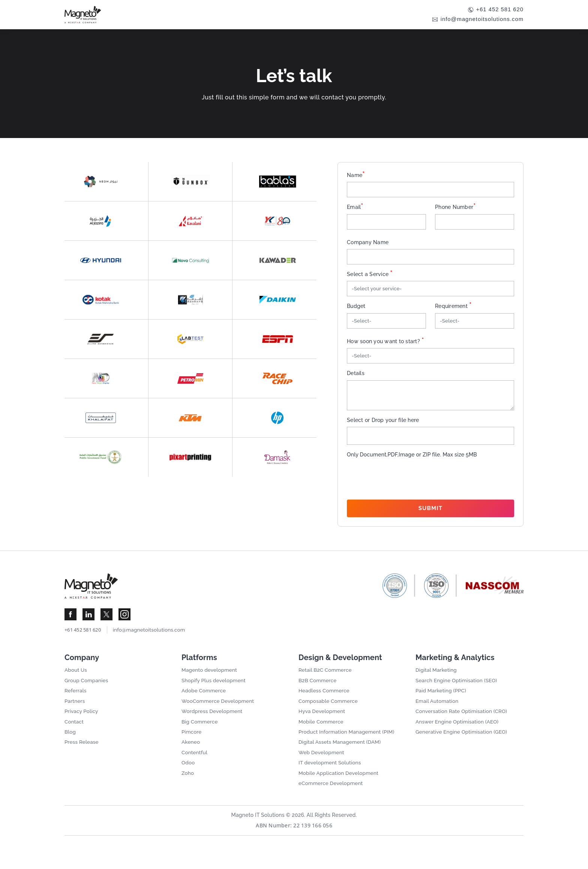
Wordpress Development (213, 718)
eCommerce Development (332, 792)
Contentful (195, 761)
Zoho (188, 782)
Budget (356, 309)
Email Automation (438, 708)
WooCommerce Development (219, 708)
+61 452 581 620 (498, 10)
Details (356, 377)
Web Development (322, 761)
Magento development (211, 676)
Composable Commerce (329, 708)
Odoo (188, 771)
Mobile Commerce (322, 729)
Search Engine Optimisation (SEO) (458, 686)
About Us (76, 676)
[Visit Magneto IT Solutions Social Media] (70, 620)
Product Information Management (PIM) (349, 740)
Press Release (82, 750)
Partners (75, 708)
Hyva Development (323, 718)
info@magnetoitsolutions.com (479, 20)
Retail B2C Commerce (326, 676)
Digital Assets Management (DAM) (341, 750)
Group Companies (87, 686)
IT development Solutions (331, 771)
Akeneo (191, 750)
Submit (431, 512)
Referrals (76, 697)
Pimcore (192, 740)
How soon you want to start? (385, 344)
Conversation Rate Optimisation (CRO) (463, 718)
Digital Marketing (437, 676)
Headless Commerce (325, 697)
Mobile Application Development (340, 782)
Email (355, 208)
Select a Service (370, 276)
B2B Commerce (318, 686)
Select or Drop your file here (383, 423)
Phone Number (455, 208)
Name (356, 176)
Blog (70, 740)
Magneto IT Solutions (257, 824)
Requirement (453, 309)
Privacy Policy (82, 718)
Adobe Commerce (205, 697)
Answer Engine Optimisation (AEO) (459, 729)
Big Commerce (200, 729)
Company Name (368, 244)
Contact (74, 729)
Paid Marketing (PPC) (442, 697)
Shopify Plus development (215, 686)
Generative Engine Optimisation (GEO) (463, 740)
